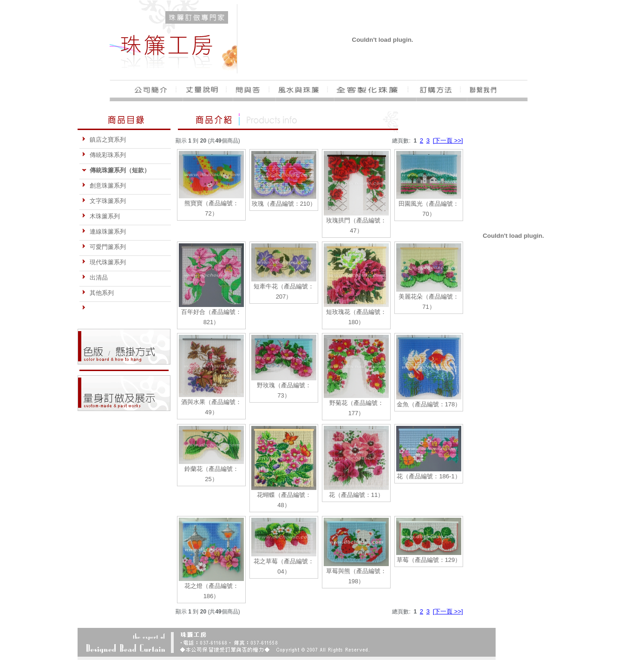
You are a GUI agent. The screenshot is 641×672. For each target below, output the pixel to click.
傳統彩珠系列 (104, 155)
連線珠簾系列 (104, 232)
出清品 (95, 277)
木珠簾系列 (101, 216)
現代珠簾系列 (104, 262)
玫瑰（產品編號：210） (284, 204)
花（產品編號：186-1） (428, 476)
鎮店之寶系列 (104, 140)
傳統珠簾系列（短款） (116, 170)
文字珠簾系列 (104, 201)
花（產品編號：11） (356, 495)
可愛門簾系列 (104, 247)
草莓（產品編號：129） (429, 560)
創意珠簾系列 (104, 186)
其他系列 (98, 293)
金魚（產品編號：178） (429, 404)
